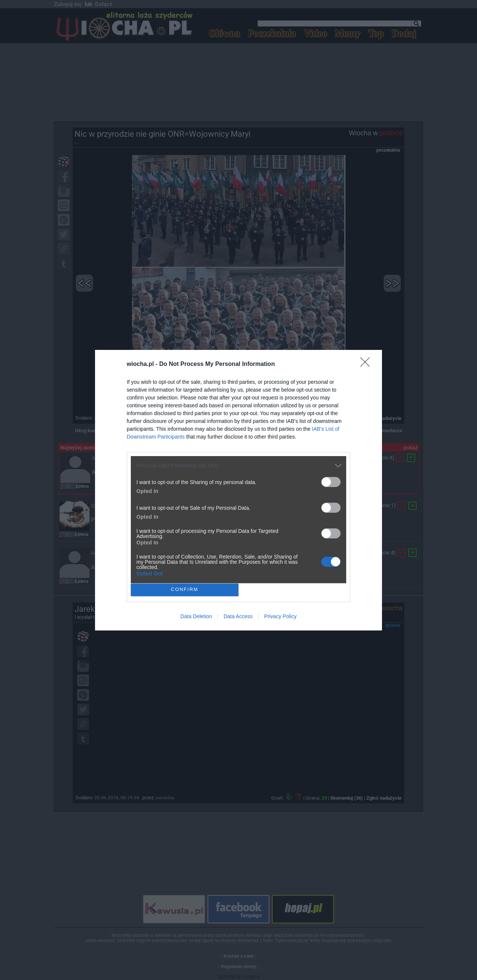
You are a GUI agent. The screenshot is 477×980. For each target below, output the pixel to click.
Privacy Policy (280, 616)
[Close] (367, 364)
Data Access (238, 616)
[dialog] (238, 490)
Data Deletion (196, 616)
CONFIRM (185, 590)
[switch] (331, 482)
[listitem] (238, 466)
